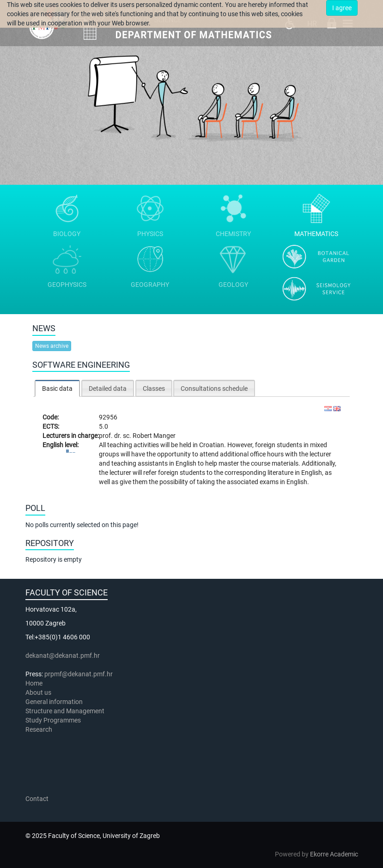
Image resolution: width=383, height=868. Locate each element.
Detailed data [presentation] (108, 388)
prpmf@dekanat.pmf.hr (79, 674)
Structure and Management (65, 711)
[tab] (57, 388)
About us (39, 692)
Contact (37, 799)
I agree (342, 8)
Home (34, 683)
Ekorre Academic (334, 854)
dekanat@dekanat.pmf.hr (63, 656)
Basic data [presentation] (57, 388)
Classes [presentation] (154, 388)
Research (40, 729)
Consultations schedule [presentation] (214, 388)
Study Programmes (53, 720)
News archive (52, 346)
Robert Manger (154, 436)
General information (54, 702)
